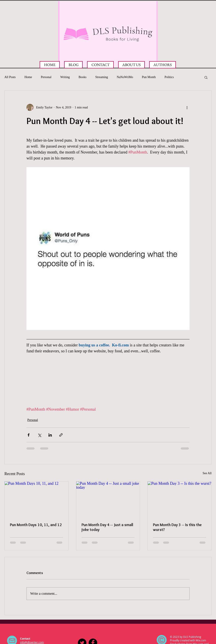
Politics (169, 77)
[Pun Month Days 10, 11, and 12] (36, 499)
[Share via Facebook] (29, 435)
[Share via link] (61, 435)
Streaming (102, 77)
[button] (206, 77)
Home (28, 77)
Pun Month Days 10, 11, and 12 (36, 525)
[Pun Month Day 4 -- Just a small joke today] (108, 499)
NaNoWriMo (125, 77)
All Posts (10, 77)
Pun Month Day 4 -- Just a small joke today (107, 527)
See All (207, 473)
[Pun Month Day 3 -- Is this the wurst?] (180, 499)
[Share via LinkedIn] (50, 435)
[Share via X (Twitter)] (39, 435)
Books (82, 77)
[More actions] (187, 107)
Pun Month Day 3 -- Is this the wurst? (177, 527)
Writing (65, 77)
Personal (46, 77)
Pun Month (149, 77)
